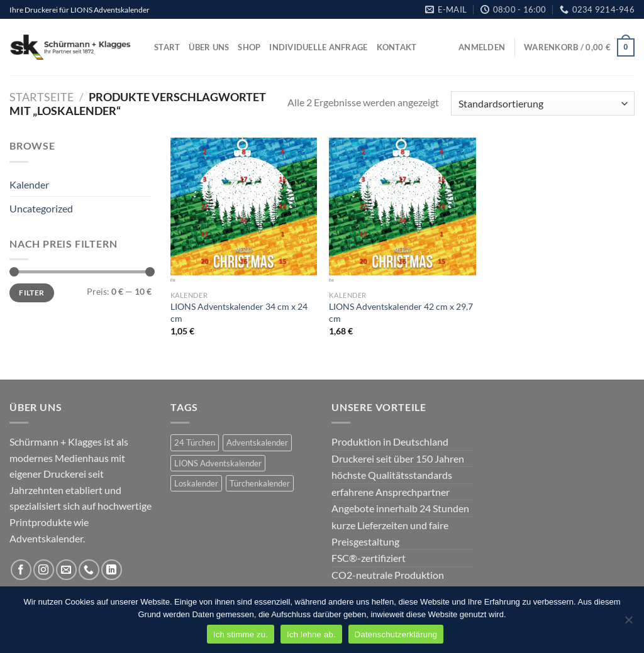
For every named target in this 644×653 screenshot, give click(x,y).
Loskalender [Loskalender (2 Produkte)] (196, 483)
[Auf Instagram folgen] (44, 570)
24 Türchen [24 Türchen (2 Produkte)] (195, 442)
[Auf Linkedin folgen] (112, 570)
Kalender (29, 184)
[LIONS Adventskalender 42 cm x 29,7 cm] (402, 211)
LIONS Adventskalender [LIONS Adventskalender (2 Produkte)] (218, 463)
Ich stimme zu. (241, 634)
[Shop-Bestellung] (543, 103)
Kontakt (397, 47)
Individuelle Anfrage (318, 47)
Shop (249, 47)
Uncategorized (41, 208)
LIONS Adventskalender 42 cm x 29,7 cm (401, 312)
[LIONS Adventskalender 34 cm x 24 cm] (244, 211)
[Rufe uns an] (89, 570)
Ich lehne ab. (311, 634)
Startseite (42, 97)
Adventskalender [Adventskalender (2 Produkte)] (257, 442)
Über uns (209, 47)
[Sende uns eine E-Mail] (66, 570)
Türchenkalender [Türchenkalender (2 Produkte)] (260, 483)
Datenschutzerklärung (396, 634)
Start (167, 47)
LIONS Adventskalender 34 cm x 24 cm (239, 312)
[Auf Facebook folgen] (21, 570)
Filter (31, 293)
